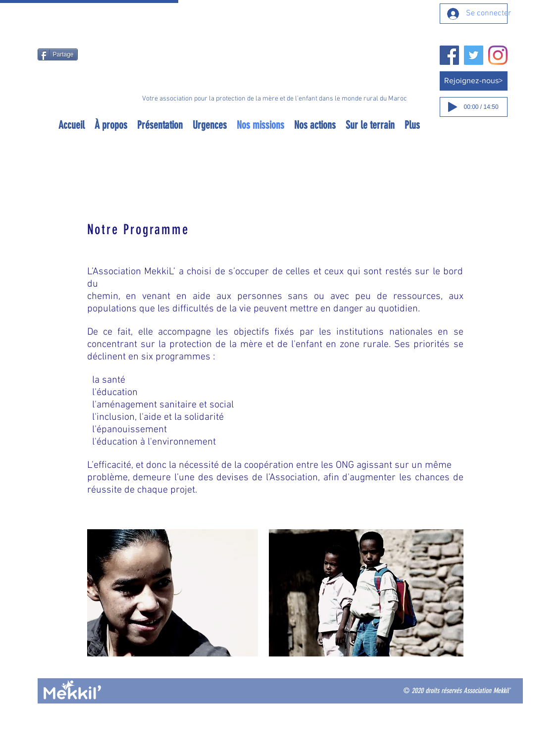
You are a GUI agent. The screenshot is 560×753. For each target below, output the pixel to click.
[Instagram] (498, 55)
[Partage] (58, 54)
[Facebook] (449, 55)
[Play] (453, 107)
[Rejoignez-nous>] (474, 81)
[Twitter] (474, 55)
